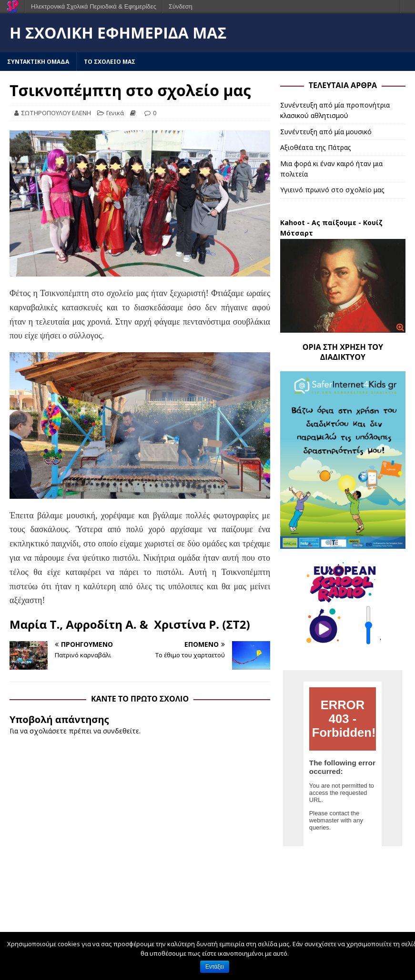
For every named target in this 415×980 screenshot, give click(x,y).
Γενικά (115, 113)
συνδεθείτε (121, 731)
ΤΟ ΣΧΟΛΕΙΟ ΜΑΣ (110, 62)
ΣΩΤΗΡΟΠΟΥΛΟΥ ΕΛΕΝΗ (56, 113)
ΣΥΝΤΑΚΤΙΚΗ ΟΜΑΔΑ (38, 62)
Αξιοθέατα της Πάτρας (316, 147)
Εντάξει (215, 967)
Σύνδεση (181, 6)
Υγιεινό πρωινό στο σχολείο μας (332, 190)
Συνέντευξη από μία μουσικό (326, 132)
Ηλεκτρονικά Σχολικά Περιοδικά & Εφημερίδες (94, 6)
